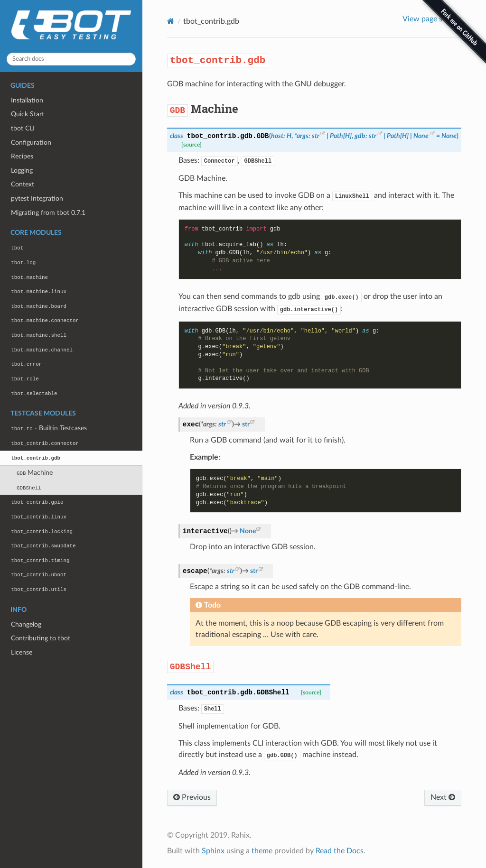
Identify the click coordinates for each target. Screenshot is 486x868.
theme (262, 851)
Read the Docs (340, 851)
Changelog (26, 624)
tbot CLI (23, 128)
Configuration (31, 143)
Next (443, 797)
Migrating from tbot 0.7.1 (48, 213)
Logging (22, 171)
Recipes (22, 156)
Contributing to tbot (41, 638)
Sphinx (213, 851)
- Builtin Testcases (49, 428)
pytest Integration (37, 199)
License (22, 652)
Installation (27, 100)
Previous (192, 797)
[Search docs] (71, 59)
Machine (35, 473)
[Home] (171, 21)
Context (23, 184)
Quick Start (28, 114)
